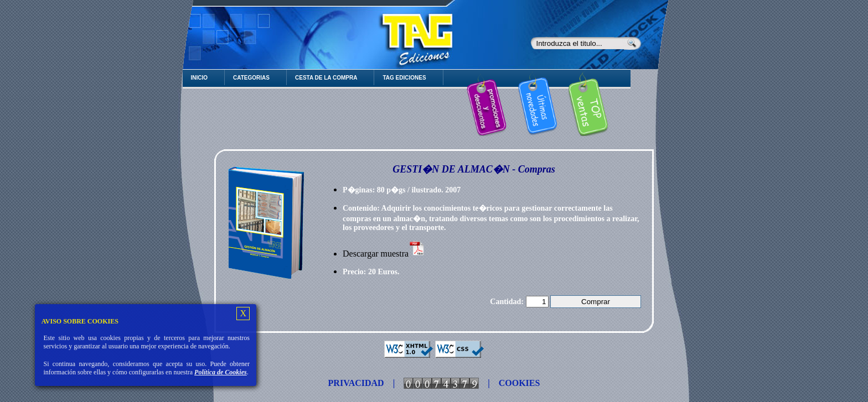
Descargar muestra (384, 254)
